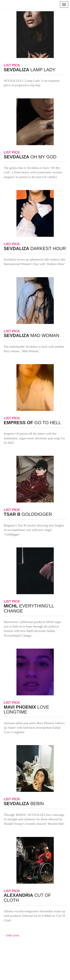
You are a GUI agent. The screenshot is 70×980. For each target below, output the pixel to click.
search (54, 5)
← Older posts (11, 935)
